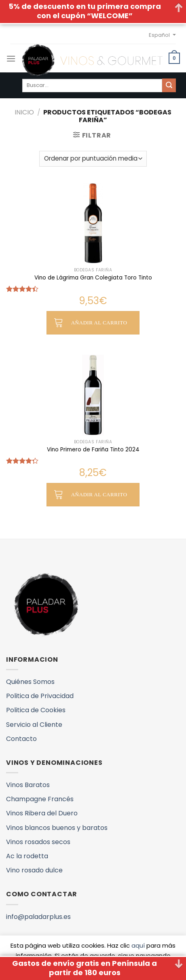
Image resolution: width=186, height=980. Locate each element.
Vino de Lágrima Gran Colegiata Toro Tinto (93, 278)
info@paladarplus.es (38, 917)
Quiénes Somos (30, 682)
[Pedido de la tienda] (93, 159)
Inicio (24, 112)
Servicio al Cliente (34, 725)
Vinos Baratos (28, 785)
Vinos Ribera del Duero (42, 813)
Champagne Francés (40, 799)
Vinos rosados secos (38, 842)
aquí (138, 945)
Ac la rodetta (27, 856)
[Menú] (11, 58)
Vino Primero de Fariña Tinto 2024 (93, 450)
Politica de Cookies (36, 710)
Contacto (21, 739)
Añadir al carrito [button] (99, 323)
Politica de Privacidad (40, 696)
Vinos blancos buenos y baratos (57, 828)
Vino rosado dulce (34, 870)
